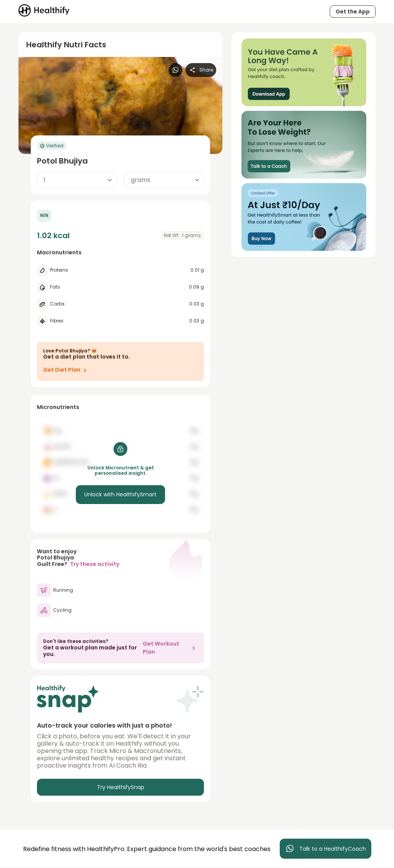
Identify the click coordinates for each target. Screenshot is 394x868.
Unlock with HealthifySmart (120, 494)
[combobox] (77, 180)
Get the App (353, 12)
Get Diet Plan (66, 370)
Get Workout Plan (170, 648)
